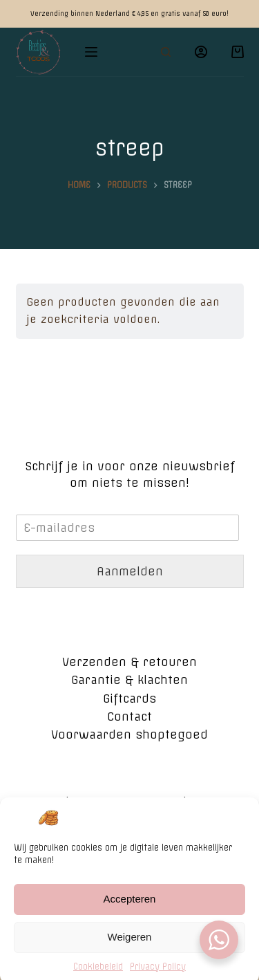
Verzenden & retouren (129, 662)
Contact (129, 716)
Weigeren (130, 947)
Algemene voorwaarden (130, 802)
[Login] (201, 52)
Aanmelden (130, 571)
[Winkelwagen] (238, 52)
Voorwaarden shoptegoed (129, 734)
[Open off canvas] (91, 52)
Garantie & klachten (129, 680)
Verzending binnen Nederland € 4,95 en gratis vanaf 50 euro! (129, 13)
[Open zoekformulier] (166, 52)
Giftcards (129, 699)
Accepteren (130, 909)
